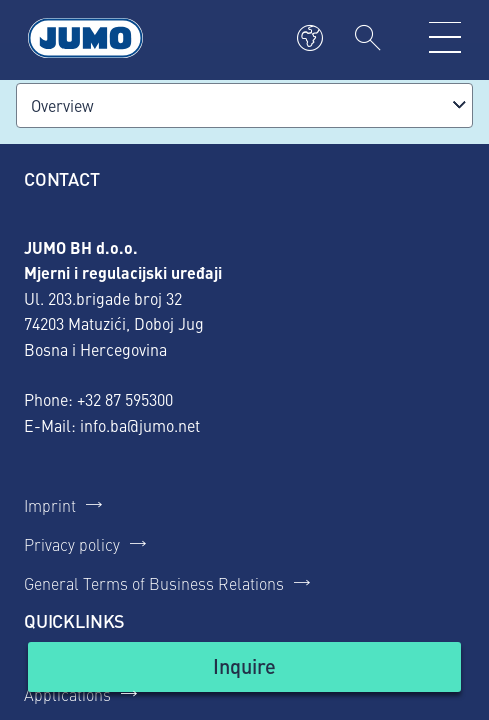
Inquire (244, 665)
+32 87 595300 (125, 399)
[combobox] (244, 105)
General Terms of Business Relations (154, 583)
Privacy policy (72, 544)
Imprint (50, 505)
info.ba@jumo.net (140, 425)
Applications (67, 694)
